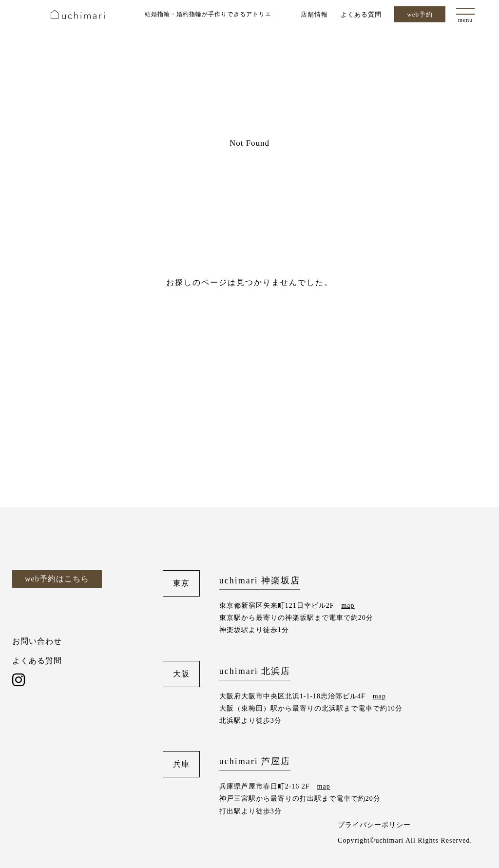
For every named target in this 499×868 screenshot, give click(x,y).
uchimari (78, 14)
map (348, 606)
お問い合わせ (37, 641)
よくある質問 (361, 14)
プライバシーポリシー (374, 825)
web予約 (420, 14)
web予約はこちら (57, 579)
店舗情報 (314, 14)
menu (466, 20)
